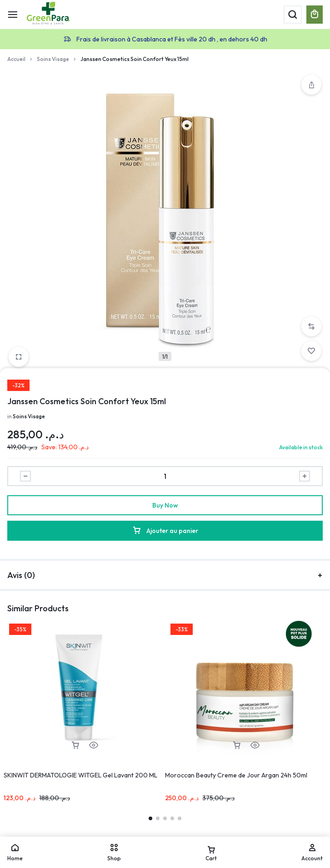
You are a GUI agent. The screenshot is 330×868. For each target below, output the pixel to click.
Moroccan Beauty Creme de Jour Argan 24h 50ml (236, 775)
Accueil (16, 59)
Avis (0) (165, 575)
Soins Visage (53, 59)
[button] (311, 326)
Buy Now (165, 505)
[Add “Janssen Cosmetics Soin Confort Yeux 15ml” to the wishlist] (311, 351)
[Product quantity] (165, 476)
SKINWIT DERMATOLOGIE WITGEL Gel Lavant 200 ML (80, 775)
